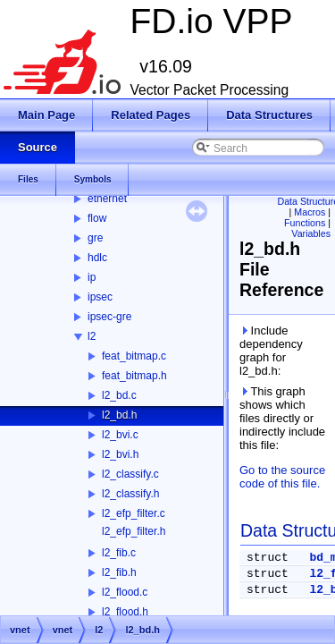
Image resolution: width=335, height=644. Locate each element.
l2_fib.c (119, 553)
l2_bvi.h (120, 454)
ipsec (100, 297)
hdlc (97, 258)
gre (95, 238)
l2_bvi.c (120, 435)
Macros (310, 212)
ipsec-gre (109, 317)
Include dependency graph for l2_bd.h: (271, 351)
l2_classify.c (130, 474)
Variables (311, 233)
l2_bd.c (119, 395)
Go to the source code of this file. (282, 477)
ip (92, 277)
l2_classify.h (130, 494)
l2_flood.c (125, 592)
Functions (305, 223)
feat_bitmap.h (134, 376)
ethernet (107, 199)
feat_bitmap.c (134, 356)
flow (97, 218)
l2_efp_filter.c (134, 513)
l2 (92, 336)
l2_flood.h (125, 612)
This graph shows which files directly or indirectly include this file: (282, 418)
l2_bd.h (119, 415)
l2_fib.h (119, 572)
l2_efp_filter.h (134, 531)
